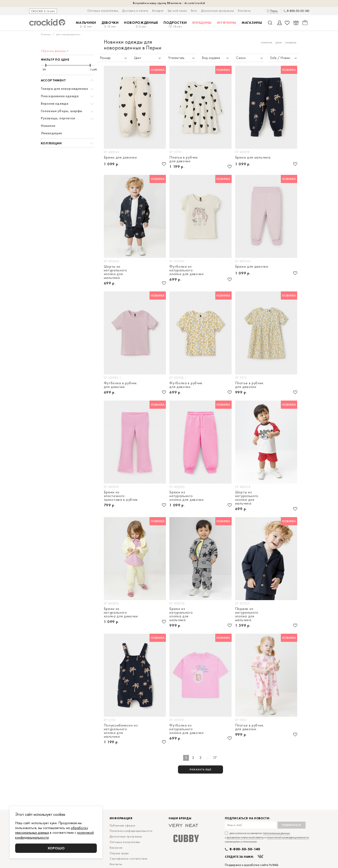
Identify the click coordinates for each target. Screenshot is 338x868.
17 (215, 758)
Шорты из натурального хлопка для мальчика (115, 272)
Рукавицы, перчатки (58, 118)
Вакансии (116, 848)
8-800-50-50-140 (298, 11)
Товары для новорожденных (65, 89)
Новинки (48, 126)
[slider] (46, 65)
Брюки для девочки (120, 158)
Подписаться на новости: (247, 818)
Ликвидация (51, 133)
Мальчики (86, 25)
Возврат (158, 11)
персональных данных (276, 833)
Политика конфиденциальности (131, 831)
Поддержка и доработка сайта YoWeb (252, 865)
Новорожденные (141, 25)
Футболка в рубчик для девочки (120, 385)
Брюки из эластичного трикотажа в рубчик (121, 496)
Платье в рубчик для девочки (184, 159)
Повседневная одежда (60, 96)
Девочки (110, 25)
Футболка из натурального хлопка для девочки (186, 270)
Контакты (244, 11)
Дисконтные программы (218, 11)
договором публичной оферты (245, 838)
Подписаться (291, 825)
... (208, 758)
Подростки (175, 25)
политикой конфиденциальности (288, 838)
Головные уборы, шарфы (62, 111)
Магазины (252, 23)
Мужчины (227, 23)
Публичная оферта (122, 825)
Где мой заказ (177, 11)
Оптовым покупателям (103, 11)
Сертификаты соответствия (128, 859)
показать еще (200, 769)
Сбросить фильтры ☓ (55, 51)
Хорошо (56, 848)
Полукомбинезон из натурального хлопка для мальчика (121, 731)
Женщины (202, 23)
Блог (194, 11)
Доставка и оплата (135, 11)
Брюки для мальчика (253, 158)
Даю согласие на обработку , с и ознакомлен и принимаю (267, 838)
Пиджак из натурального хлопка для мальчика (247, 614)
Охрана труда (119, 853)
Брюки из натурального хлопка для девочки (186, 496)
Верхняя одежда (55, 104)
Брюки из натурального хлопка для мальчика (181, 614)
